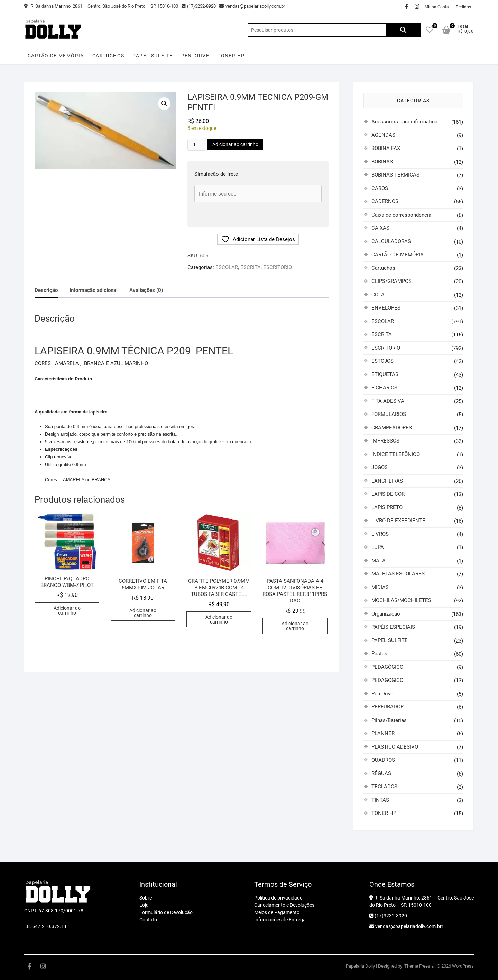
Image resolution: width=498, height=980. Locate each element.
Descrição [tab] (46, 290)
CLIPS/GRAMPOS (391, 281)
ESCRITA (251, 267)
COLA (378, 295)
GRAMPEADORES (392, 428)
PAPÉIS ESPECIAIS (393, 627)
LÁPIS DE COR (388, 494)
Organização (386, 614)
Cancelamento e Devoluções (284, 905)
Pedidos (463, 7)
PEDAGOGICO (387, 680)
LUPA (378, 547)
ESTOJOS (382, 361)
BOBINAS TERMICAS (395, 175)
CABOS (380, 188)
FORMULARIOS (389, 414)
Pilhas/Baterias (389, 720)
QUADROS (383, 760)
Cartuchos (108, 56)
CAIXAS (380, 228)
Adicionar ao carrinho (235, 144)
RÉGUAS (381, 773)
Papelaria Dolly (360, 966)
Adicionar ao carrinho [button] (67, 610)
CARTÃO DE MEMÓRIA (56, 56)
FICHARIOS (384, 388)
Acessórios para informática (404, 122)
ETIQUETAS (385, 374)
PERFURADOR (388, 707)
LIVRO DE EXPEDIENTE (398, 521)
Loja (144, 905)
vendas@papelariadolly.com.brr (406, 926)
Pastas (379, 654)
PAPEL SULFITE (153, 56)
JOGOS (380, 467)
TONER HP (231, 56)
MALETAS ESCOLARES (398, 574)
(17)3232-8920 (199, 6)
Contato (148, 920)
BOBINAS (382, 162)
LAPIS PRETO (387, 507)
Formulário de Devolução (166, 912)
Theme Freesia (419, 966)
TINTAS (380, 800)
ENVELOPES (386, 308)
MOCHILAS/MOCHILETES (401, 600)
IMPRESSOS (385, 441)
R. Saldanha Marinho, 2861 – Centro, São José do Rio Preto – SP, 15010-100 (101, 6)
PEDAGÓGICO (387, 667)
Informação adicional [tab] (94, 290)
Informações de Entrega (280, 920)
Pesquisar (403, 30)
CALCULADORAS (391, 241)
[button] (164, 104)
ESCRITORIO (278, 267)
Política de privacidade (278, 898)
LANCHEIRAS (387, 481)
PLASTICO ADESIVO (395, 747)
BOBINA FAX (386, 148)
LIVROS (380, 534)
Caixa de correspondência (401, 215)
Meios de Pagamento (277, 912)
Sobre (146, 898)
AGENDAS (383, 135)
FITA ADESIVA (388, 401)
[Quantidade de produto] (197, 145)
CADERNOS (385, 201)
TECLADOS (384, 787)
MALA (379, 561)
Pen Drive (195, 56)
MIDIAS (380, 587)
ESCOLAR (227, 267)
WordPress (463, 966)
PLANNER (383, 733)
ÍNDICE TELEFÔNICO (396, 454)
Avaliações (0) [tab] (146, 290)
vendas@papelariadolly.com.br (252, 6)
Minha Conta (437, 7)
